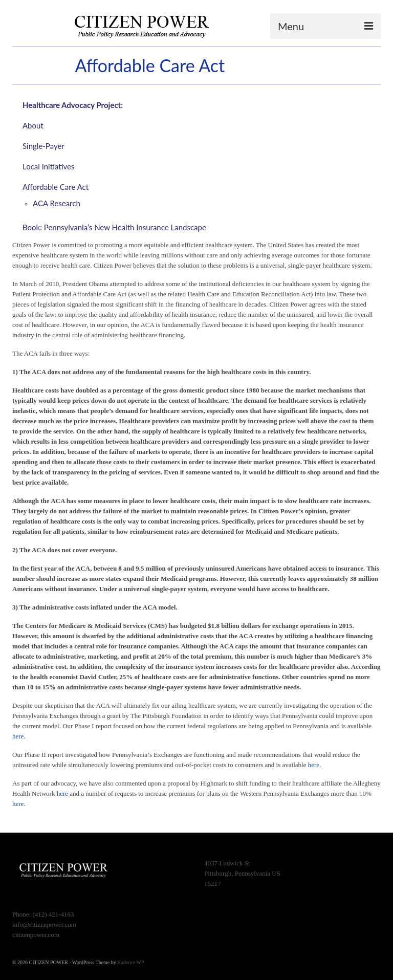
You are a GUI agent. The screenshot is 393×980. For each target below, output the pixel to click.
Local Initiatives (49, 166)
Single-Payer (43, 146)
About (33, 125)
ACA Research (58, 203)
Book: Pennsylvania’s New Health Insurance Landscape (114, 227)
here (18, 736)
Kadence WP (130, 962)
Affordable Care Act (56, 187)
